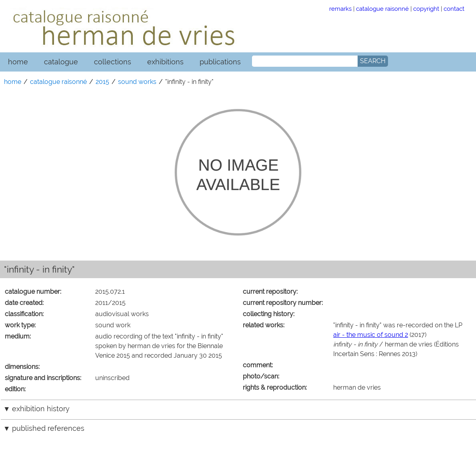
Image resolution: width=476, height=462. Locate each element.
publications (220, 62)
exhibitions (165, 62)
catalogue (61, 62)
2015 (102, 82)
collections (113, 62)
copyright (426, 9)
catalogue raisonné (382, 9)
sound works (137, 82)
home (18, 62)
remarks (340, 9)
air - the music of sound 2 (371, 335)
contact (454, 9)
